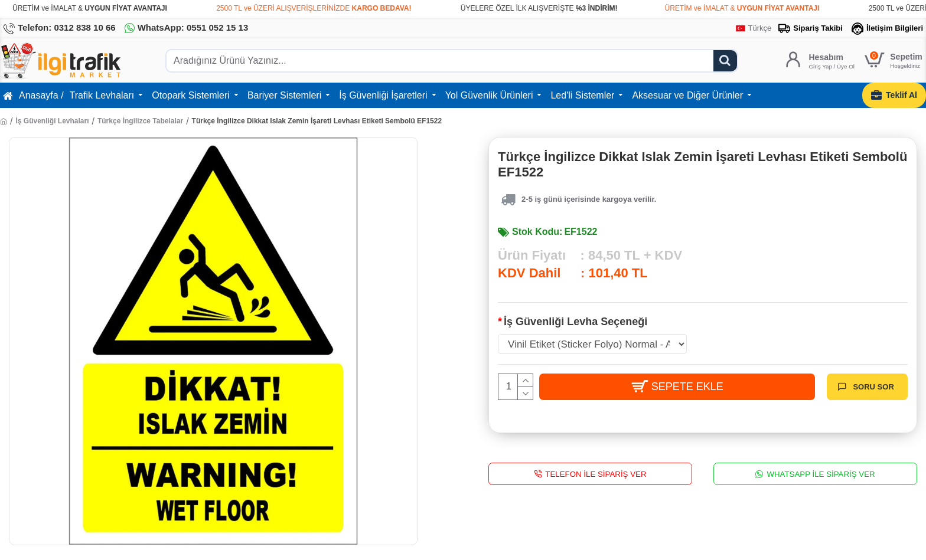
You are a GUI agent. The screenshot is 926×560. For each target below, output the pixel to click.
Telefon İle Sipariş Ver (596, 474)
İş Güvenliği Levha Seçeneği (576, 322)
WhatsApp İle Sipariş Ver (821, 474)
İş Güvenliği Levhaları (52, 121)
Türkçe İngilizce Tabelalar (140, 121)
